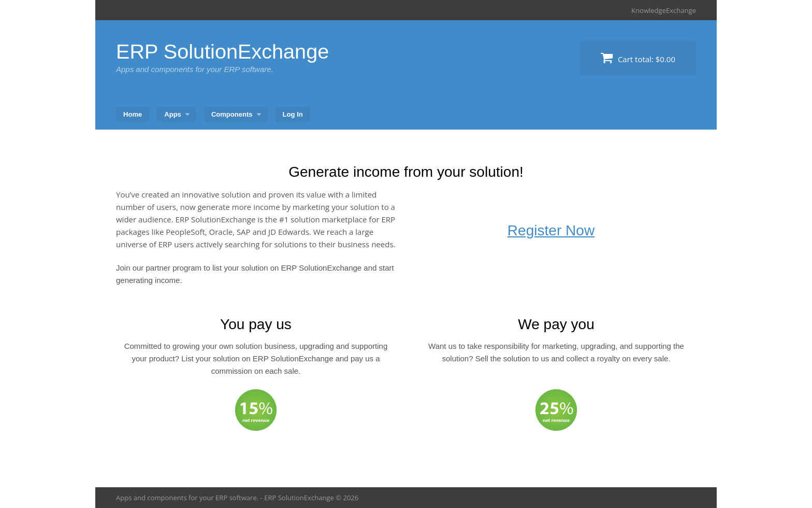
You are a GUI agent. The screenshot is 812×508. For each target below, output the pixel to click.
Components (232, 114)
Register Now (551, 230)
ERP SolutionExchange (224, 51)
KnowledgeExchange (664, 10)
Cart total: (638, 58)
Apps (173, 114)
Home (133, 114)
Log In (293, 114)
